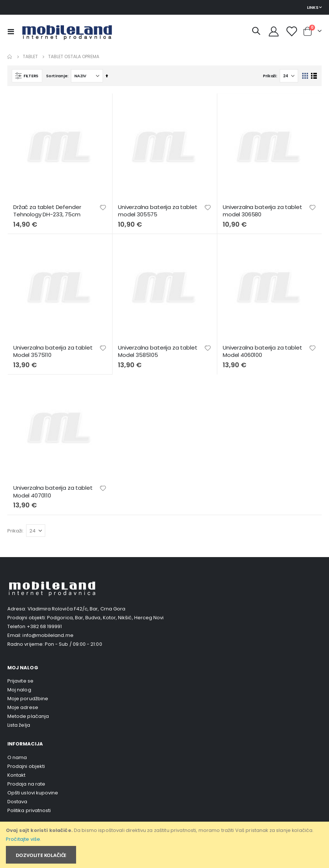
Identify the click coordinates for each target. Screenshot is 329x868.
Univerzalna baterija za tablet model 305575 (158, 211)
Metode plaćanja (28, 716)
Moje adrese (23, 707)
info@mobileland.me (48, 635)
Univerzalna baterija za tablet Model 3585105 (158, 351)
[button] (103, 208)
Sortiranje (57, 76)
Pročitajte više (23, 839)
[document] (165, 845)
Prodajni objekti (26, 766)
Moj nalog (19, 690)
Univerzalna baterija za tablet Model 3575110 (53, 351)
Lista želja (19, 725)
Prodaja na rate (26, 784)
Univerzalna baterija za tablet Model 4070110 (53, 492)
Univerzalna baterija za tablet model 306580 (262, 211)
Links (313, 7)
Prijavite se (20, 681)
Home (10, 57)
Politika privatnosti (29, 810)
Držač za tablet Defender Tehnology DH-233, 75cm (47, 211)
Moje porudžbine (28, 699)
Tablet (30, 57)
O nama (17, 757)
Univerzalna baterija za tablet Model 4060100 (262, 351)
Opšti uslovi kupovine (33, 793)
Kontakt (16, 775)
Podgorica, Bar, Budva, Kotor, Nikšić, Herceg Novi (105, 618)
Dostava (17, 802)
